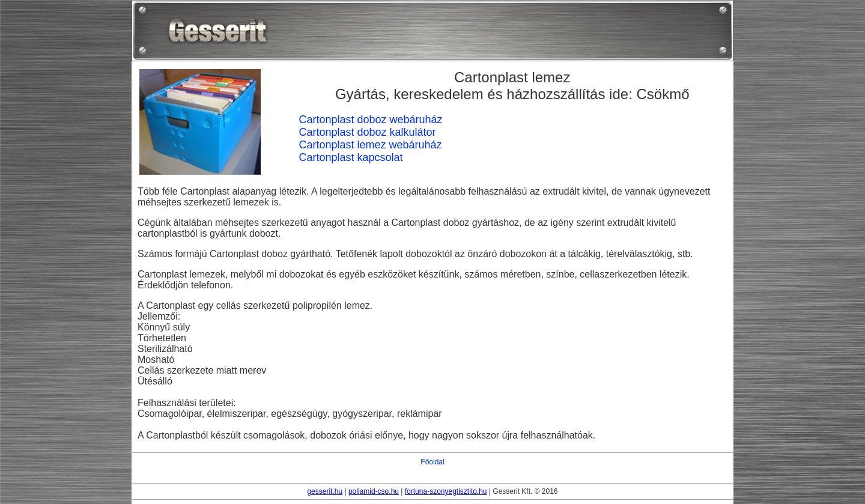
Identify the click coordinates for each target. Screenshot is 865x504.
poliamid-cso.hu (374, 491)
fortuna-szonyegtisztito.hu (446, 491)
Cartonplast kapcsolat (351, 157)
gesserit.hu (325, 491)
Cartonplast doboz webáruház (370, 120)
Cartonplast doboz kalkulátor (367, 132)
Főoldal (432, 462)
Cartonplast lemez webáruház (370, 145)
